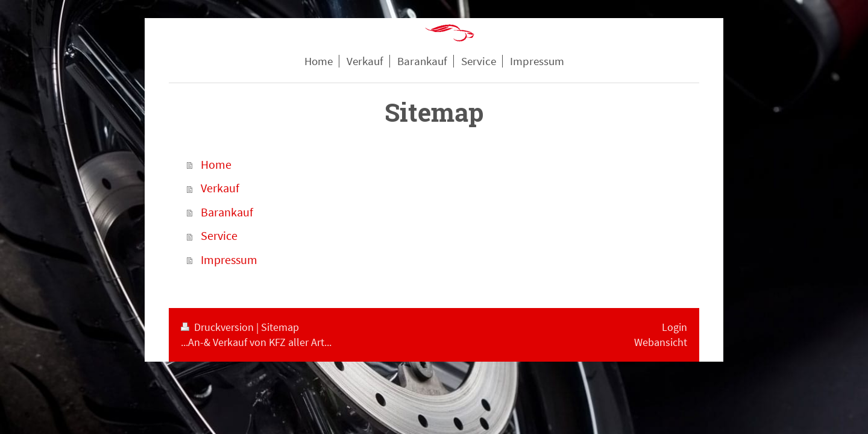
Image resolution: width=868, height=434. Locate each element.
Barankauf (227, 212)
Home (216, 165)
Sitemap (280, 327)
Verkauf (220, 188)
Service (219, 236)
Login (675, 327)
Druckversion (219, 327)
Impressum (229, 260)
